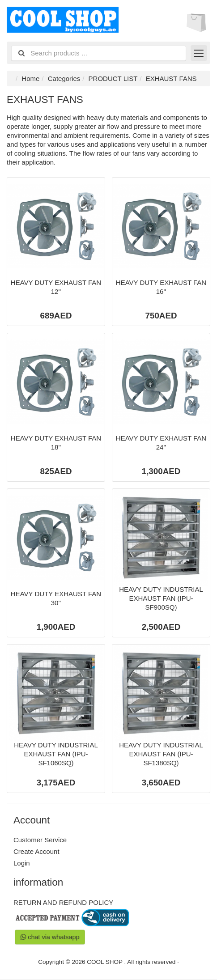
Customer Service (40, 840)
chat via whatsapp (50, 937)
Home (30, 78)
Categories (64, 78)
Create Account (36, 851)
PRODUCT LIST (113, 78)
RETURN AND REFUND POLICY (63, 902)
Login (22, 863)
